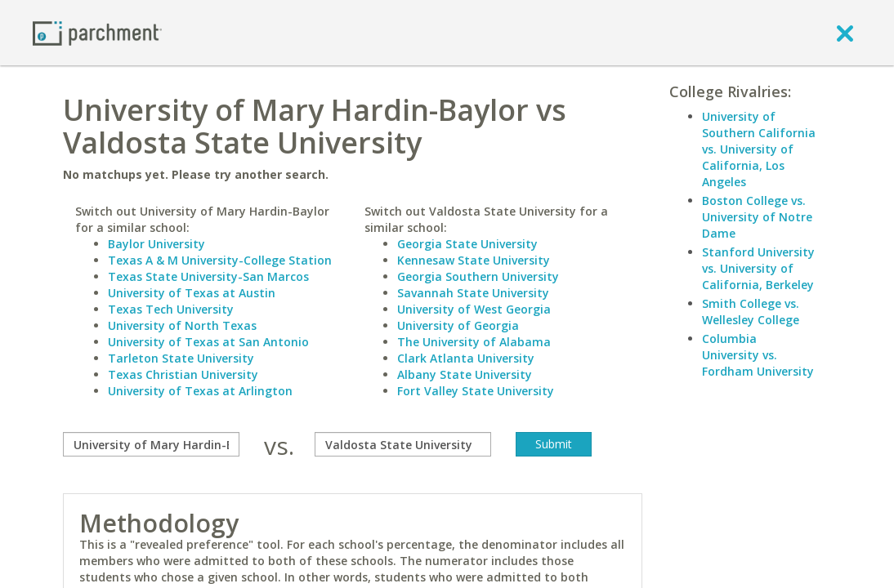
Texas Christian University (183, 374)
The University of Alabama (474, 342)
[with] (403, 444)
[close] (845, 33)
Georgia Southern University (478, 276)
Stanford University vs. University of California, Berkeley (758, 268)
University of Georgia (458, 325)
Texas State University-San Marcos (208, 276)
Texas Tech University (171, 309)
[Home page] (97, 32)
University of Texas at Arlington (200, 391)
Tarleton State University (181, 358)
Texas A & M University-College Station (220, 260)
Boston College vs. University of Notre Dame (757, 217)
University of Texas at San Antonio (208, 342)
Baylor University (156, 244)
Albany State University (465, 374)
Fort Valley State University (476, 391)
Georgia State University (467, 244)
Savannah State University (473, 293)
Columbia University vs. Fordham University (758, 355)
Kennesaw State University (474, 260)
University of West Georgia (474, 309)
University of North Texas (182, 325)
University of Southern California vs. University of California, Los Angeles (759, 149)
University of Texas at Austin (192, 293)
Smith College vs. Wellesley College (751, 312)
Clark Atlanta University (466, 358)
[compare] (151, 444)
